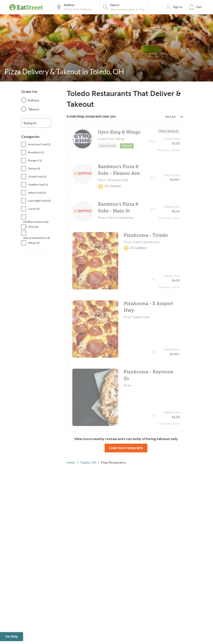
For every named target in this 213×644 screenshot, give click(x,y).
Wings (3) (34, 243)
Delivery (33, 100)
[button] (196, 7)
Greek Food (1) (37, 177)
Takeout (34, 109)
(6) (153, 278)
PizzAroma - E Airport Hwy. (148, 307)
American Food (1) (39, 144)
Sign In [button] (177, 7)
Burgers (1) (35, 160)
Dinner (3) (34, 168)
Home (71, 462)
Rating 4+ (30, 123)
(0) (153, 352)
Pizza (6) (33, 227)
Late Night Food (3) (40, 201)
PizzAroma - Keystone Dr (148, 375)
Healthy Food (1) (38, 185)
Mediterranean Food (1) (36, 222)
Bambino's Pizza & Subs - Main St (118, 208)
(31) (153, 178)
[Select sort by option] (174, 117)
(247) (152, 141)
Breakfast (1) (36, 152)
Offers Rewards (169, 131)
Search (115, 5)
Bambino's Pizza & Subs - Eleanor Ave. (119, 170)
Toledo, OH (88, 462)
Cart (199, 7)
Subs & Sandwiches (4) (37, 238)
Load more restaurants (126, 448)
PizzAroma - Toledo (146, 235)
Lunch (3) (34, 209)
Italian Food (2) (37, 193)
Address (69, 5)
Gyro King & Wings (119, 132)
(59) (153, 209)
